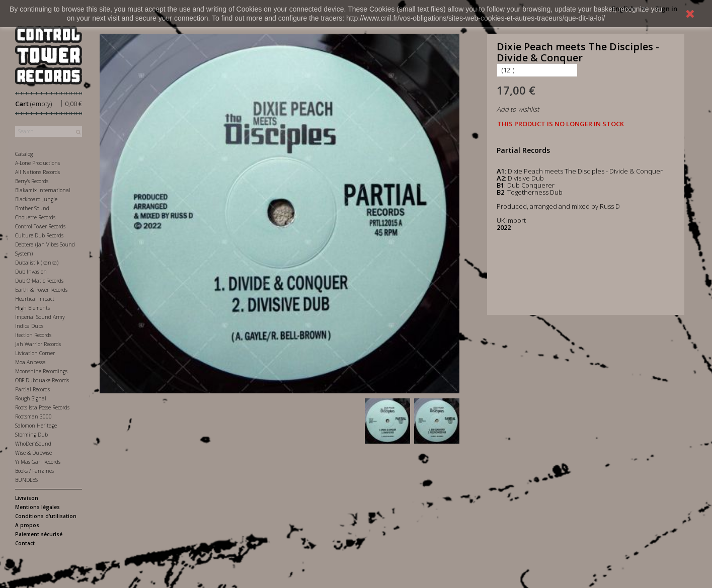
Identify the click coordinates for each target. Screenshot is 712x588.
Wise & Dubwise (33, 453)
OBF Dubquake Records (42, 380)
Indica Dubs (29, 326)
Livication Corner (35, 353)
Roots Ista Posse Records (42, 407)
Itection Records (33, 335)
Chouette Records (35, 217)
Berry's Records (32, 181)
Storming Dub (31, 435)
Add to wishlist (518, 109)
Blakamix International (43, 190)
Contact (25, 543)
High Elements (32, 308)
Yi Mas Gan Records (38, 462)
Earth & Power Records (41, 290)
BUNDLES (26, 480)
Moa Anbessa (30, 362)
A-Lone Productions (37, 163)
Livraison (27, 498)
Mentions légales (37, 507)
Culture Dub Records (39, 235)
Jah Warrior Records (38, 344)
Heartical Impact (35, 299)
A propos (27, 525)
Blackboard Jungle (36, 199)
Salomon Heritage (36, 426)
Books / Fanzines (34, 471)
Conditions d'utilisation (46, 516)
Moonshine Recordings (41, 371)
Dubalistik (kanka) (37, 263)
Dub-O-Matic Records (39, 281)
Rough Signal (31, 398)
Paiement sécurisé (39, 534)
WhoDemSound (33, 444)
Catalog (24, 154)
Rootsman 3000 (33, 416)
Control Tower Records (40, 226)
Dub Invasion (31, 272)
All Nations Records (37, 172)
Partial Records (32, 389)
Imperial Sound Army (40, 317)
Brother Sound (32, 208)
